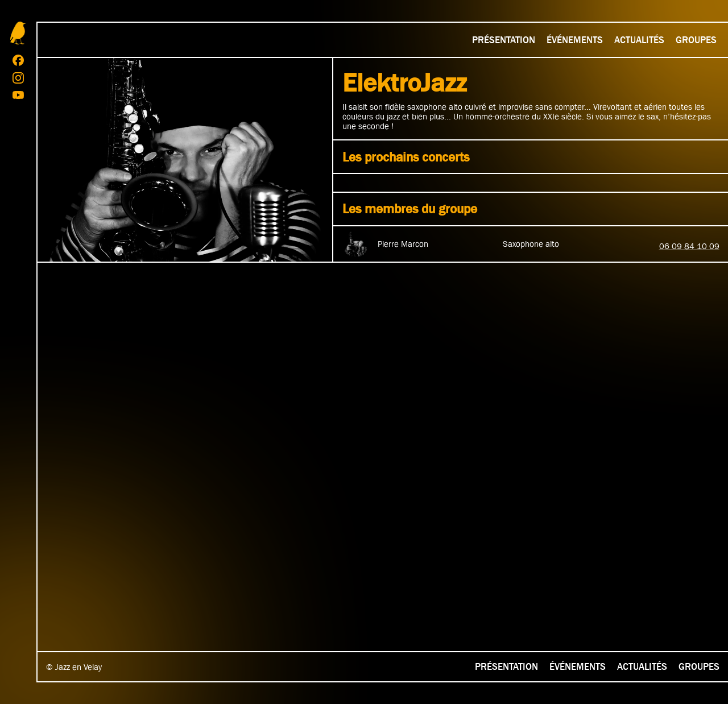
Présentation (504, 40)
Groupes (696, 40)
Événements (575, 40)
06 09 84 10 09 (689, 246)
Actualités (639, 40)
